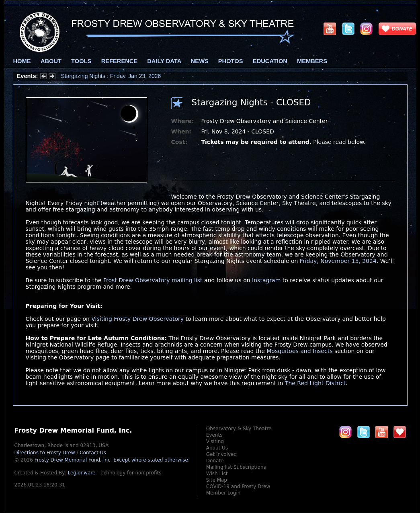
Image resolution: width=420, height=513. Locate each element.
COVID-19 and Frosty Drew (238, 486)
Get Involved (221, 454)
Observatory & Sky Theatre (239, 429)
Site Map (217, 480)
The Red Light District (315, 383)
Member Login (223, 493)
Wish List (217, 474)
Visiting (215, 441)
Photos (231, 61)
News (200, 61)
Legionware (81, 473)
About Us (217, 448)
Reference (119, 61)
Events (214, 435)
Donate (215, 461)
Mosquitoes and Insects (299, 351)
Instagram (266, 280)
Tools (81, 61)
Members (312, 61)
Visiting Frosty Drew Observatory (137, 319)
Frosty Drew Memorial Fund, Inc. (111, 460)
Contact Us (93, 453)
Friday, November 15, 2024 (338, 261)
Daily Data (164, 61)
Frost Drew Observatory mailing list (153, 280)
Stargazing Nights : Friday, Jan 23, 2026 (111, 76)
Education (270, 61)
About (51, 61)
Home (22, 61)
